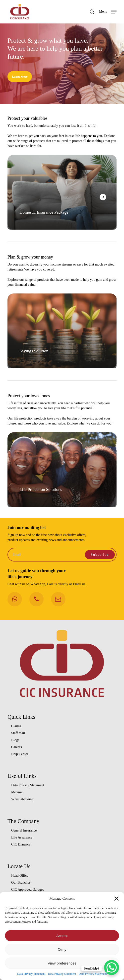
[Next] (103, 197)
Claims (16, 726)
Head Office (20, 876)
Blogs (15, 740)
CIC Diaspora (21, 844)
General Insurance (24, 830)
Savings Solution (37, 351)
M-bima (17, 792)
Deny (62, 949)
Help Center (20, 754)
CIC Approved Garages (28, 890)
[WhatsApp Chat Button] (112, 968)
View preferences (62, 963)
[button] (117, 898)
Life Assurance (22, 837)
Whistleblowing (22, 799)
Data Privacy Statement (31, 974)
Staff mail (18, 733)
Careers (17, 747)
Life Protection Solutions (44, 490)
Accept (62, 936)
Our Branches (21, 883)
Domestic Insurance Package (44, 212)
